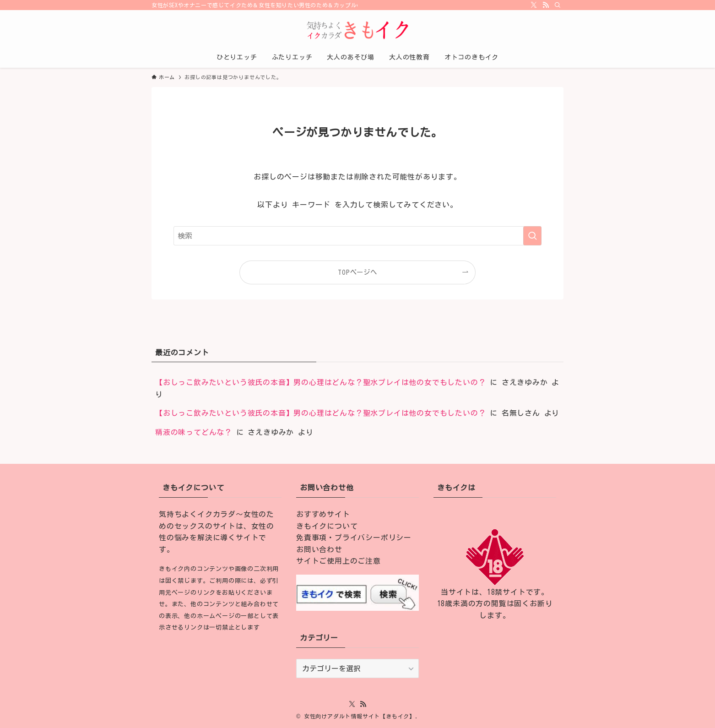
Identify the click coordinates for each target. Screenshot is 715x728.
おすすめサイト (323, 514)
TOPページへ (357, 272)
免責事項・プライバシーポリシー (354, 538)
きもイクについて (327, 526)
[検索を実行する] (532, 236)
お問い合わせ (319, 549)
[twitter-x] (534, 5)
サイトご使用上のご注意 (339, 561)
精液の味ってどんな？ (194, 432)
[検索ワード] (357, 236)
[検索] (558, 5)
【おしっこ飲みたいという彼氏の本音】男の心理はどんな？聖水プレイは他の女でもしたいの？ (320, 382)
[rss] (546, 5)
